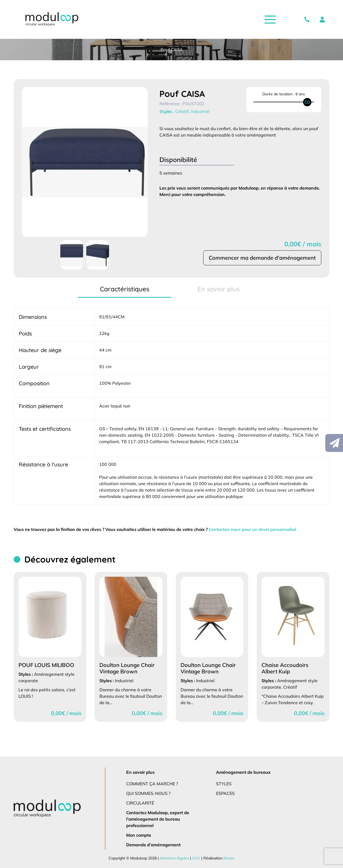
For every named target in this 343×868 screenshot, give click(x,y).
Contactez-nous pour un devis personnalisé (258, 529)
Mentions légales (174, 858)
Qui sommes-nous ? (149, 793)
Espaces (226, 793)
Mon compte (139, 835)
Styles (224, 784)
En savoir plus (141, 772)
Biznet (227, 858)
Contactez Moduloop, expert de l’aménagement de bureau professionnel (158, 819)
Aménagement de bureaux (243, 772)
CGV (195, 858)
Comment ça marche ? (152, 784)
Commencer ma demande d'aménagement (262, 258)
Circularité (141, 803)
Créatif (182, 111)
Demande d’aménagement (153, 845)
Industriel (201, 111)
